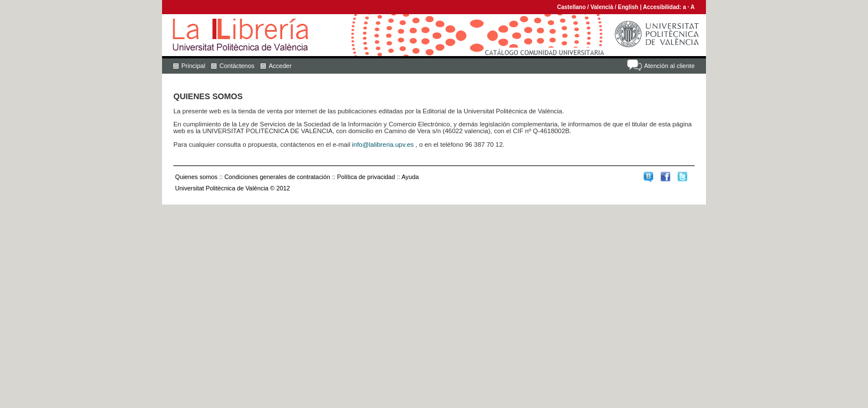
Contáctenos (237, 66)
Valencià (602, 7)
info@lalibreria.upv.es (383, 144)
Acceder (280, 66)
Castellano (571, 7)
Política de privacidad (366, 177)
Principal (193, 66)
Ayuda (410, 177)
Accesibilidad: (663, 7)
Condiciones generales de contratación (277, 177)
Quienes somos (196, 177)
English (628, 7)
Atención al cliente (669, 66)
